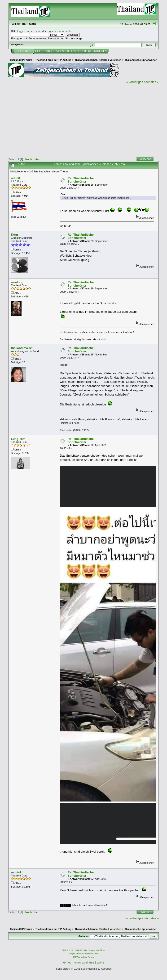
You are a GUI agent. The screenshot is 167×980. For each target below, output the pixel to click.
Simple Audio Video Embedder (83, 954)
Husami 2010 (80, 963)
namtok (16, 872)
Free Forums (89, 957)
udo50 (15, 178)
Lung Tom (18, 439)
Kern (14, 235)
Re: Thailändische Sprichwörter (81, 180)
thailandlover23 (22, 348)
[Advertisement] (83, 119)
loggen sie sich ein (29, 31)
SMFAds (77, 957)
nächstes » (151, 82)
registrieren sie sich (59, 31)
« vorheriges (135, 82)
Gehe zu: (84, 936)
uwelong (17, 282)
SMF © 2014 (81, 950)
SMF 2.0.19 (67, 950)
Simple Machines (97, 950)
